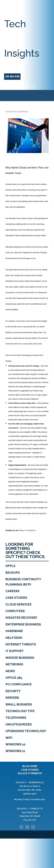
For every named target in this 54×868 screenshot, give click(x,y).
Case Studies (16, 598)
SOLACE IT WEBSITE (30, 773)
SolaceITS (11, 112)
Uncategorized (19, 724)
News (27, 112)
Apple (10, 566)
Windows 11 (15, 751)
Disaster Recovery (21, 618)
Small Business (19, 704)
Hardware (14, 631)
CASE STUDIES (30, 770)
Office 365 (14, 678)
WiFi (9, 738)
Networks (14, 664)
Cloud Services (18, 604)
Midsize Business (20, 658)
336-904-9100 (12, 77)
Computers (15, 611)
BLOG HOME (30, 766)
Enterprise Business (23, 624)
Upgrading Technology (26, 731)
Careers (12, 591)
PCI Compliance (19, 684)
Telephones (16, 718)
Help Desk (14, 638)
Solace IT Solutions (27, 530)
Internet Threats (21, 644)
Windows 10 (15, 744)
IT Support (15, 651)
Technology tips (20, 711)
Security (13, 691)
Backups (13, 573)
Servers (12, 698)
